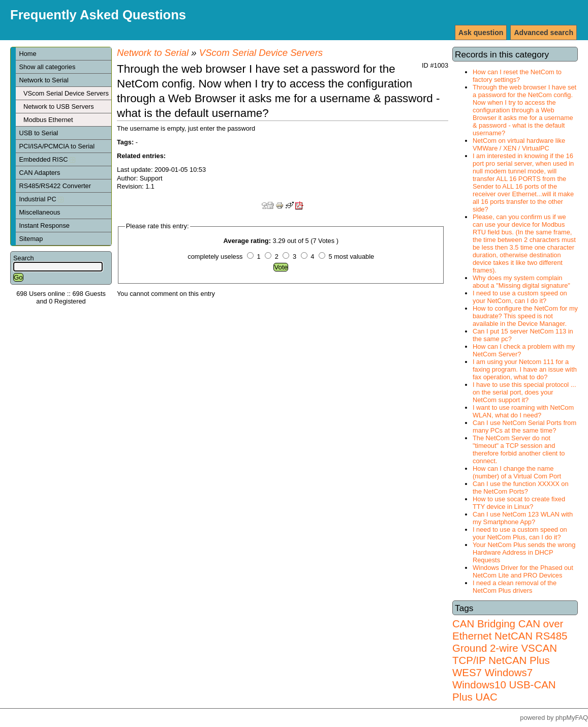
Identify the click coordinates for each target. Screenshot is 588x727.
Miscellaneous (39, 212)
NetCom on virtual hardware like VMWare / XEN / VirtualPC (519, 144)
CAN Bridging (484, 624)
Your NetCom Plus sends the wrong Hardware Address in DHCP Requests (524, 552)
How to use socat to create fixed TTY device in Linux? (519, 503)
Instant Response (44, 225)
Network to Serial (43, 80)
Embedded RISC (47, 159)
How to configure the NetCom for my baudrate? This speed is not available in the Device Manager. (525, 316)
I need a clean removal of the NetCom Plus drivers (515, 587)
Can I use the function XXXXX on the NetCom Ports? (521, 488)
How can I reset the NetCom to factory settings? (517, 76)
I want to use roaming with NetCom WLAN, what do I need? (523, 411)
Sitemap (31, 239)
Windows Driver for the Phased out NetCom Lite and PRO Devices (523, 571)
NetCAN (514, 636)
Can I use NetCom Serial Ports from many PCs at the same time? (524, 427)
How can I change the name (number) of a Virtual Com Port (517, 472)
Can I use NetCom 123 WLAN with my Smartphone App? (523, 518)
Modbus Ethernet (48, 120)
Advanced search (544, 33)
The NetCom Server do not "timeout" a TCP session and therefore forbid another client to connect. (519, 449)
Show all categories (47, 67)
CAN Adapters (39, 173)
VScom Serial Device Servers (66, 93)
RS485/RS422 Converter (55, 186)
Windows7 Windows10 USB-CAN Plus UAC (504, 685)
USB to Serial (38, 133)
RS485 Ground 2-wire (510, 642)
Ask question (481, 33)
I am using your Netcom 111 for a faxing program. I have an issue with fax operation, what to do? (525, 369)
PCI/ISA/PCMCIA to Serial (57, 146)
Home (27, 54)
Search (24, 258)
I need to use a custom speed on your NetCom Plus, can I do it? (520, 533)
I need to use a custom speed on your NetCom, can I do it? (520, 297)
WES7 (467, 672)
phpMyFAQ (572, 718)
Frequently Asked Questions (98, 15)
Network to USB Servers (59, 107)
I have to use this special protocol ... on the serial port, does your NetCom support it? (524, 392)
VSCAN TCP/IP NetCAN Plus (505, 654)
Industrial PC (41, 199)
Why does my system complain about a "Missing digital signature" (521, 282)
